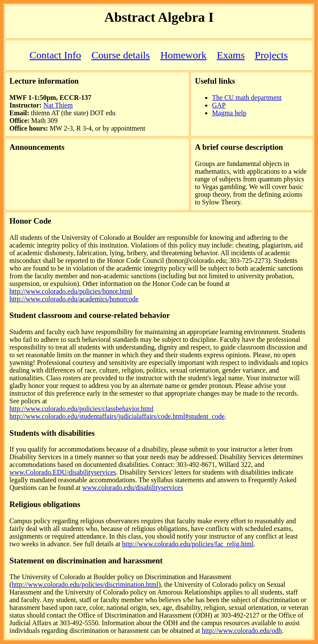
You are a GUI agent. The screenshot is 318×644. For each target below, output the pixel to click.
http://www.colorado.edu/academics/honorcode (74, 299)
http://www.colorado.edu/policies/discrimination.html (85, 584)
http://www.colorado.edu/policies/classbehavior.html (81, 409)
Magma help (229, 113)
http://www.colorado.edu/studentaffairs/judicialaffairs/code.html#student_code (117, 416)
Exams (231, 55)
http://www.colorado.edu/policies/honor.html (71, 291)
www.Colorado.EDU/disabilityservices (63, 472)
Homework (183, 55)
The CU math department (247, 98)
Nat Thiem (58, 105)
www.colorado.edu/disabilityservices (132, 488)
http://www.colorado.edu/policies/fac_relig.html (188, 544)
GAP (219, 105)
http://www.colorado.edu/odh (242, 631)
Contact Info (55, 55)
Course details (121, 55)
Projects (271, 55)
